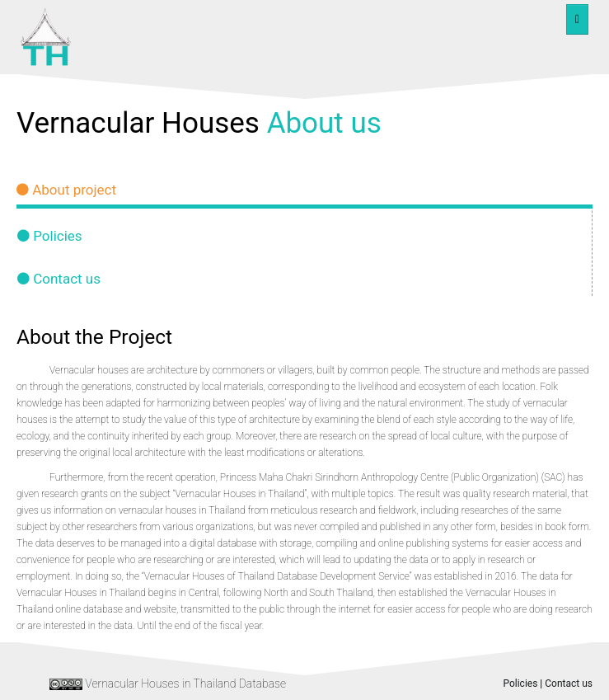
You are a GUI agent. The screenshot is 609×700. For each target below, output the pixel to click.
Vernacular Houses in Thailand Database (185, 684)
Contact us (59, 279)
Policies (50, 236)
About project (66, 190)
